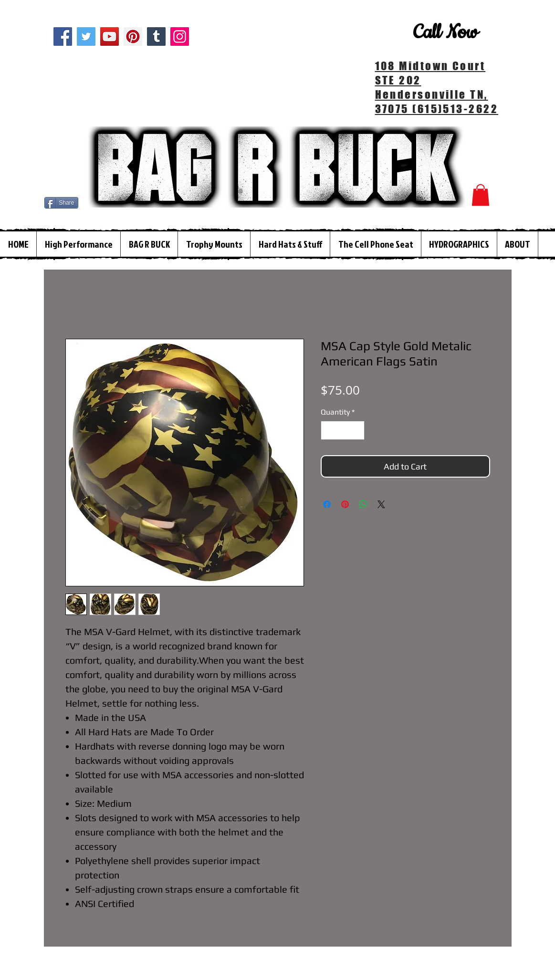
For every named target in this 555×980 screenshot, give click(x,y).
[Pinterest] (133, 36)
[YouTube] (110, 36)
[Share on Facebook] (327, 504)
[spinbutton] (343, 430)
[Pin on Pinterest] (345, 504)
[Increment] (356, 430)
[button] (481, 195)
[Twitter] (86, 36)
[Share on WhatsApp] (363, 504)
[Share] (61, 203)
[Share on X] (381, 504)
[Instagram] (180, 36)
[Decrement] (329, 430)
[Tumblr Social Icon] (156, 36)
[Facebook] (63, 36)
